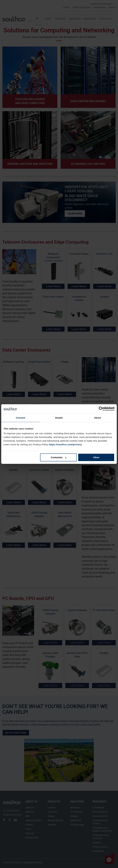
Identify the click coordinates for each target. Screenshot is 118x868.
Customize (59, 457)
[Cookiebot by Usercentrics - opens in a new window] (101, 409)
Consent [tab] (21, 418)
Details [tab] (59, 418)
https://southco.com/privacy (65, 444)
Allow (96, 457)
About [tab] (98, 418)
